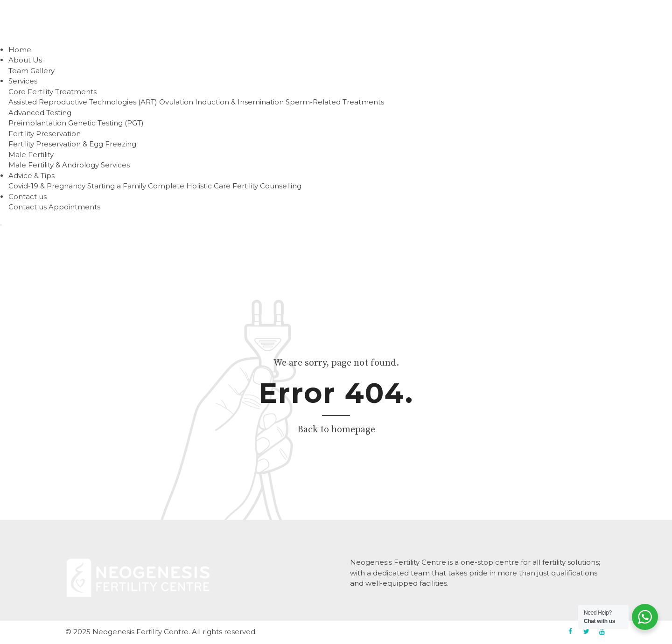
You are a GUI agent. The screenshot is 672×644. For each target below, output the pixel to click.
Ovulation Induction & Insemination (221, 102)
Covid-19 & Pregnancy (47, 186)
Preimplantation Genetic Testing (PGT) (76, 123)
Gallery (42, 71)
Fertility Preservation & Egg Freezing (72, 144)
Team (18, 71)
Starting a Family (117, 186)
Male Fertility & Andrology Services (69, 165)
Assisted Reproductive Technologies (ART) (83, 102)
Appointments (74, 207)
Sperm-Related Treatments (335, 102)
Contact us (28, 197)
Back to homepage (336, 430)
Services (23, 81)
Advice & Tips (31, 176)
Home (20, 50)
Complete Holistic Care (189, 186)
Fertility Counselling (267, 186)
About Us (25, 60)
